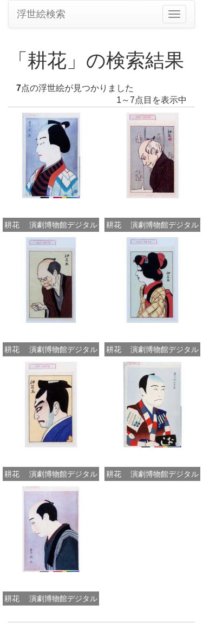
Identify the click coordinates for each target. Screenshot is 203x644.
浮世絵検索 (41, 14)
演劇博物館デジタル (63, 225)
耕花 (12, 225)
